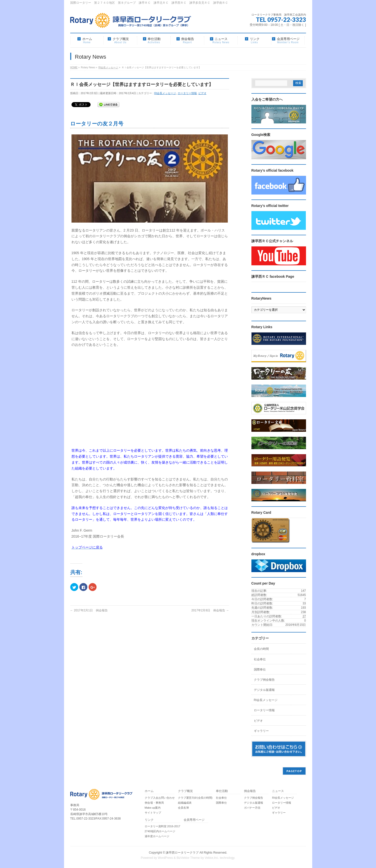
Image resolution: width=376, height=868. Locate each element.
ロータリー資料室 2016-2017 (163, 826)
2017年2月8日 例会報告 (210, 610)
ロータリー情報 (187, 93)
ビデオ (202, 93)
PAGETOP (294, 771)
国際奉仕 (260, 670)
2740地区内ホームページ (160, 831)
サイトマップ (153, 813)
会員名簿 (183, 808)
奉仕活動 (222, 791)
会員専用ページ (194, 820)
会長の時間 (261, 649)
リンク (149, 820)
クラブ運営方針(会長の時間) (195, 798)
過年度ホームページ (157, 836)
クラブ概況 (185, 791)
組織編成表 (185, 803)
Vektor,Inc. (212, 858)
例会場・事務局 (154, 803)
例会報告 (250, 791)
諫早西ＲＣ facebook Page (273, 276)
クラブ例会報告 (264, 680)
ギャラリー (261, 731)
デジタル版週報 (264, 690)
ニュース (278, 791)
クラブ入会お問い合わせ (160, 798)
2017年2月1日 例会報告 (89, 610)
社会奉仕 (260, 659)
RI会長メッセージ (165, 93)
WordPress (165, 858)
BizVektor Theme (188, 858)
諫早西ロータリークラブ (182, 853)
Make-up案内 (153, 808)
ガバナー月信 (252, 808)
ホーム (149, 791)
